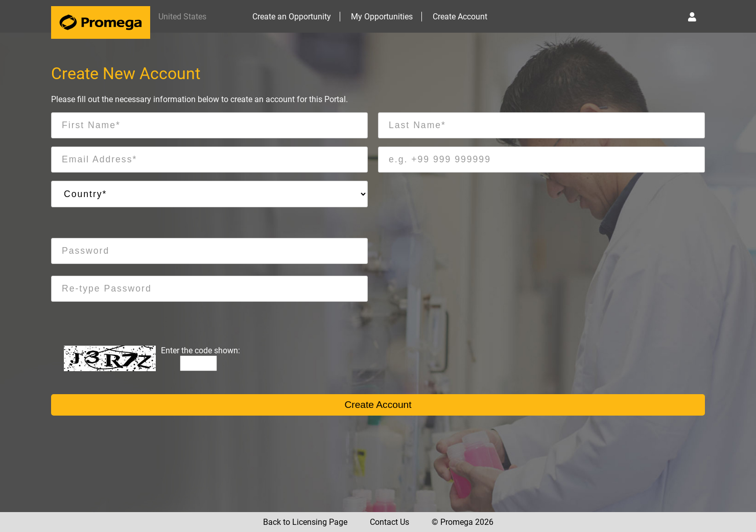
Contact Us (389, 522)
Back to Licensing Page (305, 522)
